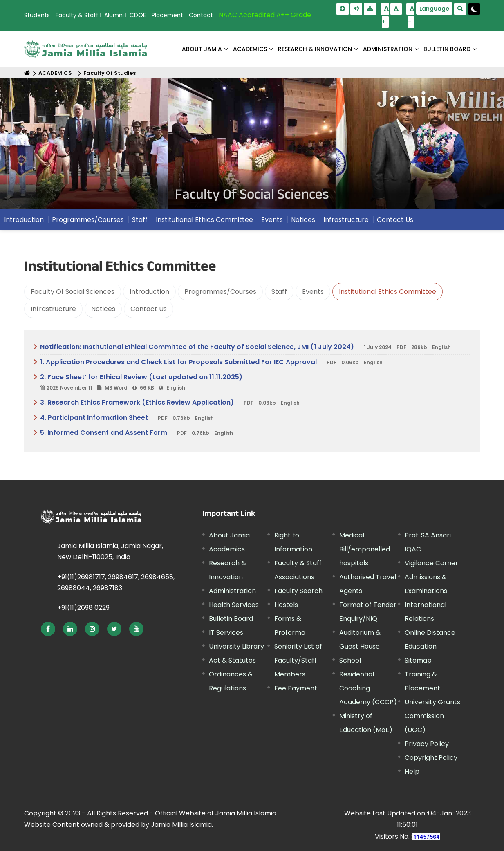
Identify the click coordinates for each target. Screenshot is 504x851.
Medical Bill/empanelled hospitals (365, 549)
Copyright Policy (431, 758)
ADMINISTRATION (388, 49)
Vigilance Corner (431, 563)
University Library (236, 646)
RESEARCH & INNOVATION (315, 49)
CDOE (138, 15)
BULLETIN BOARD (447, 49)
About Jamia (202, 49)
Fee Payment (296, 688)
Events (272, 220)
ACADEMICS (250, 49)
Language (434, 9)
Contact (201, 15)
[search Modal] (460, 9)
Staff (140, 220)
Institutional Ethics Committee (204, 220)
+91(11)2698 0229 (83, 608)
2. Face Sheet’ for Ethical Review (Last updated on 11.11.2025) (255, 383)
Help (412, 771)
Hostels (286, 605)
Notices (303, 220)
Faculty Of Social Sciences (73, 292)
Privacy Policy (427, 744)
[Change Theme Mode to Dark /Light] (474, 9)
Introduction (24, 220)
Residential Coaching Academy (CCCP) (368, 688)
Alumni (114, 15)
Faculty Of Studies (110, 73)
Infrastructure (346, 220)
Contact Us (395, 220)
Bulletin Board (231, 619)
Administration (232, 591)
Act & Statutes (232, 660)
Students (37, 15)
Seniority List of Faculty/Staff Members (298, 660)
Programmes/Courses (88, 220)
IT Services (226, 633)
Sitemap (418, 660)
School (350, 660)
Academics (227, 549)
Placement (167, 15)
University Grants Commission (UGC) (432, 716)
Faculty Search (298, 591)
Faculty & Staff (77, 15)
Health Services (234, 605)
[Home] (27, 73)
